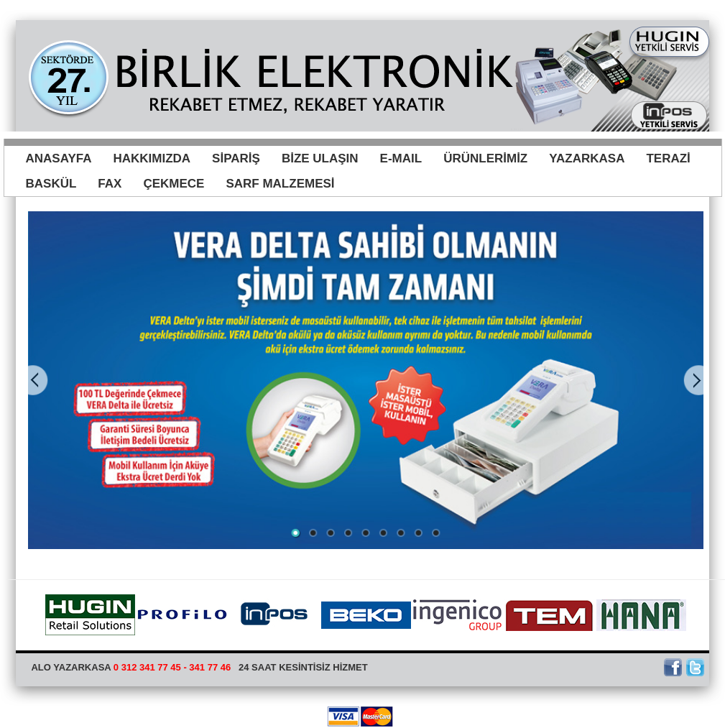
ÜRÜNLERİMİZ (485, 158)
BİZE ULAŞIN (320, 158)
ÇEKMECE (174, 184)
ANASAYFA (59, 158)
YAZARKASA (587, 158)
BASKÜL (51, 184)
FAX (110, 184)
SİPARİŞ (236, 158)
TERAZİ (668, 158)
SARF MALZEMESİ (280, 184)
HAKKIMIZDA (152, 158)
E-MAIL (401, 158)
